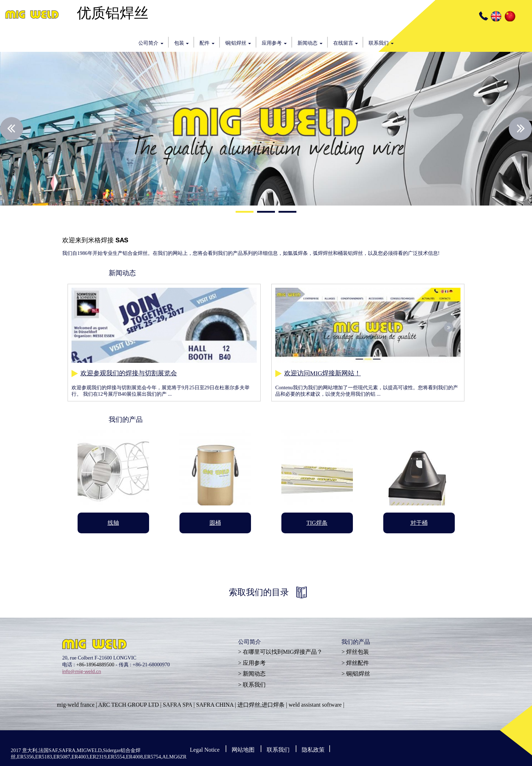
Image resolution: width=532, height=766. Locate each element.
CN (509, 16)
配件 (207, 43)
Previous (12, 129)
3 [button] (287, 213)
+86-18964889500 (95, 664)
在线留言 (346, 43)
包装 (182, 43)
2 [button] (266, 213)
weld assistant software (315, 705)
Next (520, 129)
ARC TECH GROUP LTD (129, 705)
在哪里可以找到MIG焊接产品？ (283, 652)
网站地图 (243, 750)
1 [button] (245, 213)
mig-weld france (76, 705)
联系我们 (381, 43)
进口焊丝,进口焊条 (261, 705)
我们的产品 (356, 643)
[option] (266, 129)
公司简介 (151, 43)
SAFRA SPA (177, 705)
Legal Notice (205, 750)
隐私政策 (313, 750)
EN (496, 16)
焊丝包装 (358, 652)
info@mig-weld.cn (82, 671)
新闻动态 (310, 43)
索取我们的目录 (259, 592)
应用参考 (274, 43)
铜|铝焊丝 (238, 43)
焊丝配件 (358, 663)
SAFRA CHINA (215, 705)
